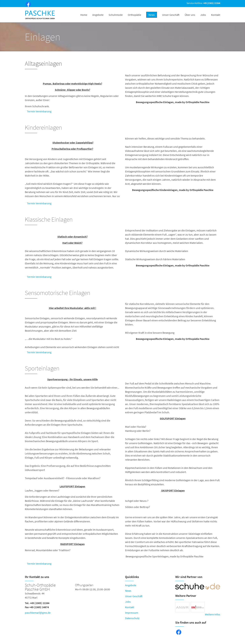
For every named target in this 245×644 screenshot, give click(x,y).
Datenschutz (132, 618)
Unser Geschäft (171, 15)
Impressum (132, 613)
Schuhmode (116, 15)
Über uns (190, 15)
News (128, 591)
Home (84, 15)
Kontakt (216, 15)
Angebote (98, 15)
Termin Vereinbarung (39, 111)
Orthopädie (134, 15)
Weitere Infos (213, 614)
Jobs (203, 15)
